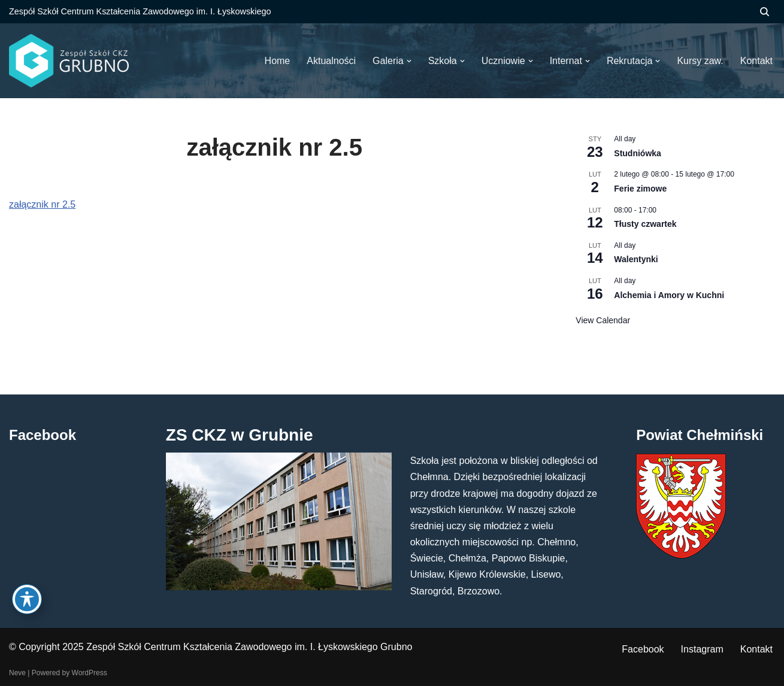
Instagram (702, 649)
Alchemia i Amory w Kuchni (669, 295)
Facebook (643, 649)
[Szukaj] (765, 12)
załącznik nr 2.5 (42, 204)
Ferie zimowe (640, 189)
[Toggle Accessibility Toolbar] (27, 599)
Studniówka (638, 153)
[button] (409, 61)
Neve (17, 673)
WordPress (90, 673)
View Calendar (603, 320)
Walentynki (636, 259)
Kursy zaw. (700, 61)
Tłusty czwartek (645, 224)
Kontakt (756, 649)
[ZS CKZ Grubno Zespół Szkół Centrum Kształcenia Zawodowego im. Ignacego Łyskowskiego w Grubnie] (69, 61)
